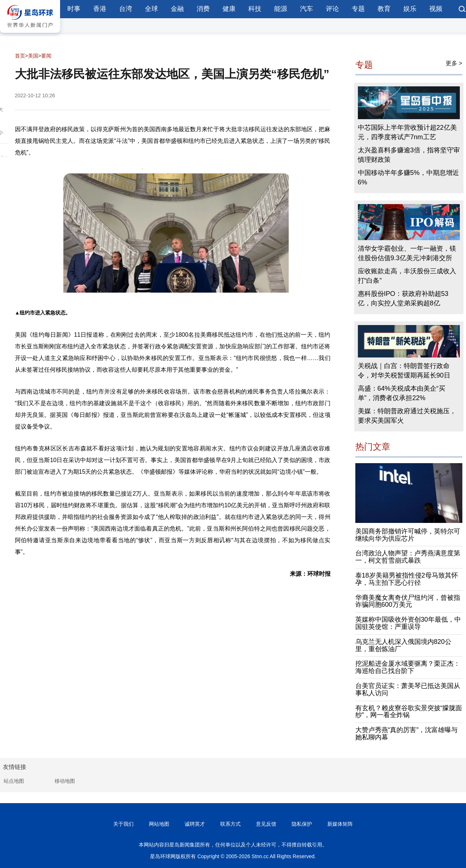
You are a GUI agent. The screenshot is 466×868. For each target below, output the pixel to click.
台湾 (126, 9)
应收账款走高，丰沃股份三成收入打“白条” (407, 276)
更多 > (454, 63)
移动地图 (65, 781)
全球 (151, 9)
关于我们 (123, 824)
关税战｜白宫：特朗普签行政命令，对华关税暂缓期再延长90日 (404, 371)
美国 (33, 56)
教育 (384, 9)
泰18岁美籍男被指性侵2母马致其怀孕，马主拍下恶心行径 (407, 579)
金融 (177, 9)
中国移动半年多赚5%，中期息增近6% (408, 177)
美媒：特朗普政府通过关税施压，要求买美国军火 (407, 416)
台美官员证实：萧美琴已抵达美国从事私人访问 (408, 689)
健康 (229, 9)
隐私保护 (302, 824)
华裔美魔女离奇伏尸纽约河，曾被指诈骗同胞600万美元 (408, 601)
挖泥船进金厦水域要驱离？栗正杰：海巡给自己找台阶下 (408, 667)
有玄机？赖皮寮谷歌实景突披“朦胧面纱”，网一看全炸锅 (409, 712)
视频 (436, 9)
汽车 (307, 9)
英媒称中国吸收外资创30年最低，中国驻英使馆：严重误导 (408, 623)
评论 (332, 9)
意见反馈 (266, 824)
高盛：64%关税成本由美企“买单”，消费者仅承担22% (402, 393)
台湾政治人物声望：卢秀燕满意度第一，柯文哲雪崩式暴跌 (408, 557)
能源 (281, 9)
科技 (255, 9)
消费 (203, 9)
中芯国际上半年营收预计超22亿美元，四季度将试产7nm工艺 (407, 132)
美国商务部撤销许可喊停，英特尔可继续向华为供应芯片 (408, 535)
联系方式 (230, 824)
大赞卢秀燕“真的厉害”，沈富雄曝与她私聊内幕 (407, 734)
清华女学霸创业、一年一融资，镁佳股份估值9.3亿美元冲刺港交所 (407, 253)
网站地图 (159, 824)
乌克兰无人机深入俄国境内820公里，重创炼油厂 (403, 645)
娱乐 (410, 9)
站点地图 (14, 781)
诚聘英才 (195, 824)
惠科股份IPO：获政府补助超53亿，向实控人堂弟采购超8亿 (403, 298)
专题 (358, 9)
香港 (100, 9)
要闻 (46, 56)
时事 (74, 9)
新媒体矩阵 (340, 824)
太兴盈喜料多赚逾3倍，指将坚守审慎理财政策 (409, 155)
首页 (20, 56)
